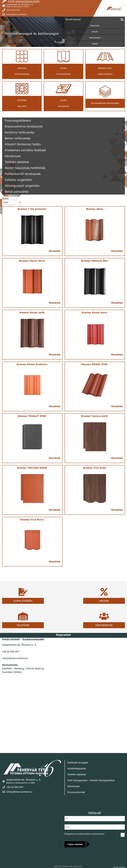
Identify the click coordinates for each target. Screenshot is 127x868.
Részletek (55, 251)
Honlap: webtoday (119, 867)
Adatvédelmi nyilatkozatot (91, 834)
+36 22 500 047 (13, 10)
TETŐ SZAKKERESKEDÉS (24, 2)
